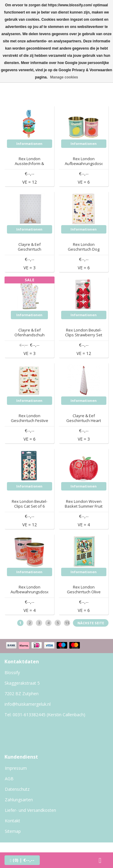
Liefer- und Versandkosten (30, 810)
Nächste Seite (91, 623)
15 (67, 623)
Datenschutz (17, 789)
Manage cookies (64, 77)
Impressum (16, 768)
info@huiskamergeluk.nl (28, 704)
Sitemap (13, 831)
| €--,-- (22, 860)
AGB (9, 779)
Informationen (29, 144)
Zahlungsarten (19, 800)
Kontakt (13, 821)
